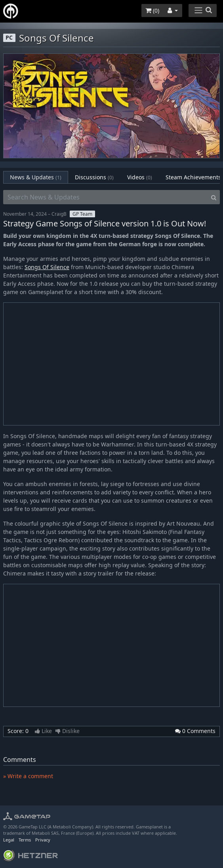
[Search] (214, 197)
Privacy (43, 840)
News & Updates (36, 177)
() (152, 10)
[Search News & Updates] (106, 197)
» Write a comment (28, 776)
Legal (9, 840)
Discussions (94, 177)
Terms (25, 840)
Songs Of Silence (47, 267)
